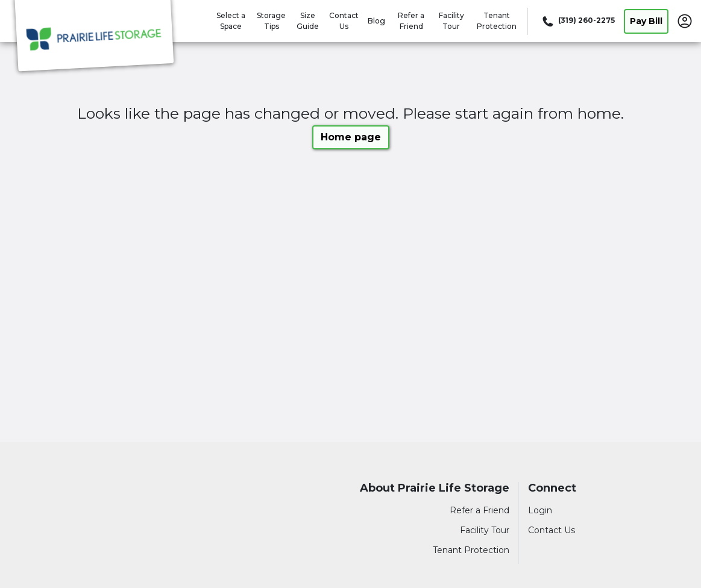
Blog (376, 21)
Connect (552, 488)
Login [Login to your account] (540, 510)
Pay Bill (646, 21)
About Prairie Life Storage (435, 488)
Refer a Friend (479, 510)
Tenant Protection (471, 550)
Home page (351, 137)
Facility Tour (485, 530)
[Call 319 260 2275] (577, 21)
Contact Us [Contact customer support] (552, 530)
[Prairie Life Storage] (94, 38)
